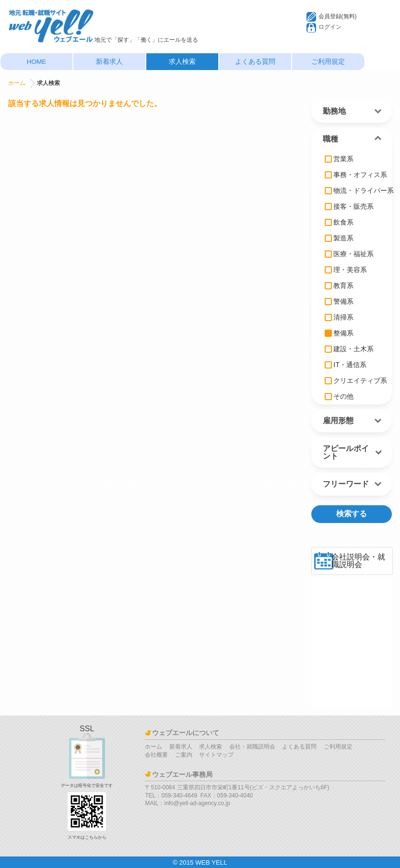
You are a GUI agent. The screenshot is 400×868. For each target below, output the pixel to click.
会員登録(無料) (338, 16)
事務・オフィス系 (356, 175)
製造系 (339, 238)
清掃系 (339, 317)
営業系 (339, 159)
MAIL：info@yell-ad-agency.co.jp (187, 803)
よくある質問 (255, 62)
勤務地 (334, 111)
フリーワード (346, 484)
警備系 (339, 301)
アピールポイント (346, 452)
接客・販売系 (349, 206)
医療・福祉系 (349, 254)
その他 (339, 396)
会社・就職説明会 (252, 747)
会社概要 (156, 755)
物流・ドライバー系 (359, 190)
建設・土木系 (349, 349)
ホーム (17, 83)
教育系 (339, 285)
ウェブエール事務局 (182, 774)
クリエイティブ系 (356, 380)
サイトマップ (216, 755)
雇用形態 (338, 421)
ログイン (330, 27)
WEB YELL (211, 862)
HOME (37, 62)
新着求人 (109, 62)
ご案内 (184, 755)
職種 (330, 139)
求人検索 (182, 62)
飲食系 (339, 222)
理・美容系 (346, 270)
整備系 (339, 333)
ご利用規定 (328, 62)
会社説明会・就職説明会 (358, 561)
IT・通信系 (346, 365)
